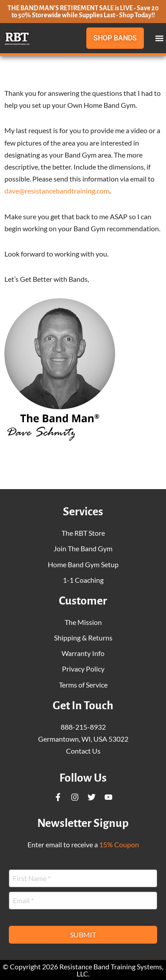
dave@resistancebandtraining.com (57, 191)
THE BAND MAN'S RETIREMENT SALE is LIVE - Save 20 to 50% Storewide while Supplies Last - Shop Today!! (83, 12)
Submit (83, 935)
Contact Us (83, 751)
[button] (159, 38)
